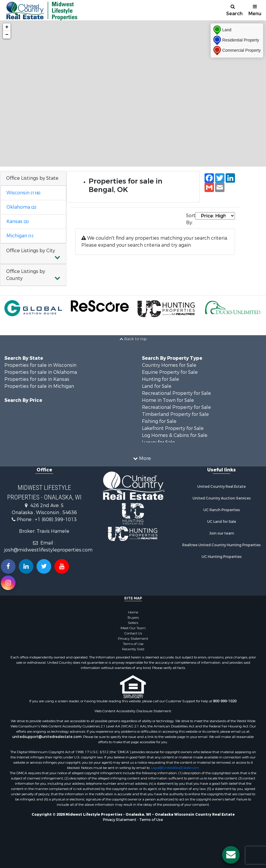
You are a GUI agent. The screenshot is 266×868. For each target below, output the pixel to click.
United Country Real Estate (222, 487)
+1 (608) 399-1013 (56, 519)
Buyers (133, 618)
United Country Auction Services (222, 498)
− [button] (7, 35)
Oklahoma (21, 207)
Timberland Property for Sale (175, 414)
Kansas (17, 221)
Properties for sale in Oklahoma (41, 372)
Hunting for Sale (161, 379)
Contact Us (133, 633)
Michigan (20, 236)
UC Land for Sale (222, 522)
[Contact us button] (231, 855)
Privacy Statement (133, 639)
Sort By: (191, 219)
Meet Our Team (133, 628)
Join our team (222, 533)
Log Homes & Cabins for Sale (175, 435)
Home (133, 612)
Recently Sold (133, 649)
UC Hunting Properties (222, 557)
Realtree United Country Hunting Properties (222, 545)
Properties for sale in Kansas (37, 379)
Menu (255, 10)
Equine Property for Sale (170, 372)
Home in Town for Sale (168, 400)
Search (234, 10)
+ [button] (7, 27)
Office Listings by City (31, 251)
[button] (33, 254)
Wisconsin (23, 193)
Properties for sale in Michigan (39, 386)
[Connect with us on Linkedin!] (26, 566)
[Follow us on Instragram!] (8, 583)
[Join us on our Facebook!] (8, 566)
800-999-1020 (225, 701)
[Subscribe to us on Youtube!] (62, 566)
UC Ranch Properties (222, 510)
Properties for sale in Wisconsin (40, 365)
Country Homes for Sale (169, 365)
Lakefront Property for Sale (173, 428)
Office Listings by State (32, 178)
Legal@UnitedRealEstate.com (175, 768)
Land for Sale (157, 386)
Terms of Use (133, 644)
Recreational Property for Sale (176, 393)
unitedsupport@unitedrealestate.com (47, 737)
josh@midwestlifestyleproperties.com (48, 550)
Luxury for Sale (158, 442)
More (142, 458)
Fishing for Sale (159, 421)
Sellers (133, 623)
